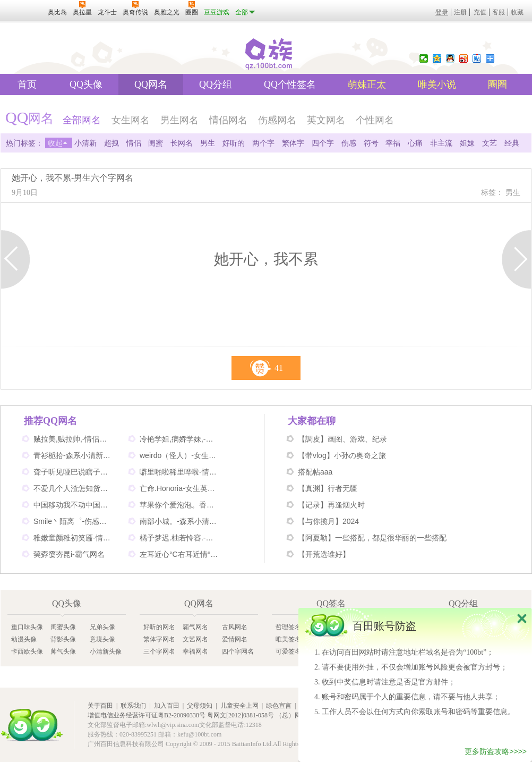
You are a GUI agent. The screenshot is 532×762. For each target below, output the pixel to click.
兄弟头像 (102, 627)
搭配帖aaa (315, 472)
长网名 (182, 143)
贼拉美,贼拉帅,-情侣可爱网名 (73, 439)
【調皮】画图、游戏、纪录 (342, 439)
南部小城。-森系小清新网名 (179, 521)
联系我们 (133, 706)
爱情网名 (235, 639)
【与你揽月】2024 (328, 521)
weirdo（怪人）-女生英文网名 (179, 455)
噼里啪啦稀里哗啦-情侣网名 (179, 472)
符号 (371, 143)
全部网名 (82, 120)
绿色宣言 (279, 706)
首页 (27, 84)
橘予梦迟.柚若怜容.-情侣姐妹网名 (179, 538)
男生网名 (179, 120)
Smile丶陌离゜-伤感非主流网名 (73, 521)
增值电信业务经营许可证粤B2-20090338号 (147, 715)
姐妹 (467, 143)
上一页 (16, 259)
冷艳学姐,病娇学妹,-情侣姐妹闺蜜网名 (179, 439)
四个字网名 (238, 651)
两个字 (263, 143)
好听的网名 (159, 627)
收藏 (517, 12)
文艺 (490, 143)
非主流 (441, 143)
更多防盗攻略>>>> (496, 753)
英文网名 (326, 120)
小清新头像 (106, 651)
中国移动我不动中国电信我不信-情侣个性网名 (73, 505)
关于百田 (100, 706)
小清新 (85, 143)
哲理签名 (288, 627)
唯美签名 (288, 639)
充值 (480, 12)
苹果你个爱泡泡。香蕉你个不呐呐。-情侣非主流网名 (179, 505)
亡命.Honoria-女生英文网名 (179, 488)
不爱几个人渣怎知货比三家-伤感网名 (73, 488)
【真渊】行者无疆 (328, 488)
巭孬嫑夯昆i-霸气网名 (69, 554)
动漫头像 (24, 639)
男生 (208, 143)
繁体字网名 (159, 639)
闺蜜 (156, 143)
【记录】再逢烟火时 (331, 505)
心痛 (415, 143)
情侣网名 (228, 120)
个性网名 (375, 120)
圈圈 (497, 84)
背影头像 (63, 639)
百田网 (32, 725)
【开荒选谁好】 (324, 554)
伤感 (349, 143)
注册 (460, 12)
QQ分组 (216, 84)
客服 (499, 12)
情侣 (134, 143)
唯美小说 (437, 84)
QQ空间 (437, 58)
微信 (424, 58)
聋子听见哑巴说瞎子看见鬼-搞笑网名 (73, 472)
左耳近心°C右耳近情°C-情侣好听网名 (179, 554)
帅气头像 (63, 651)
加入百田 (167, 706)
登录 (442, 12)
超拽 (111, 143)
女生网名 (131, 120)
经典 (512, 143)
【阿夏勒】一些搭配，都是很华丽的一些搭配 (372, 538)
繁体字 (293, 143)
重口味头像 (27, 627)
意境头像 (102, 639)
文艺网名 (195, 639)
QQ (450, 58)
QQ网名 (151, 84)
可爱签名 (288, 651)
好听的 (234, 143)
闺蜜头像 (63, 627)
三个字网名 (159, 651)
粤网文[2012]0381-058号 (241, 715)
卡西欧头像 (27, 651)
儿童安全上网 (239, 706)
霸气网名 (195, 627)
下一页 (516, 259)
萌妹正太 (367, 84)
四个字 (323, 143)
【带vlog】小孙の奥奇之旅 (342, 455)
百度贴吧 (477, 58)
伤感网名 (277, 120)
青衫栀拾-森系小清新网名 (73, 455)
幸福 (393, 143)
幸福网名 (195, 651)
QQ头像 (86, 84)
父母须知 (200, 706)
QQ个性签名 (290, 84)
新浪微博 (464, 58)
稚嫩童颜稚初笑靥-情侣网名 (73, 538)
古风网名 (235, 627)
